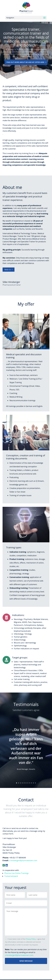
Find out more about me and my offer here (25, 67)
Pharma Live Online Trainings (16, 873)
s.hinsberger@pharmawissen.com (23, 860)
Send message (26, 961)
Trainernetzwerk (11, 876)
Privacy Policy (31, 939)
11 (35, 783)
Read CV (8, 270)
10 (34, 783)
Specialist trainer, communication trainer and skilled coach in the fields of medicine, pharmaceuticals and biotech (26, 42)
